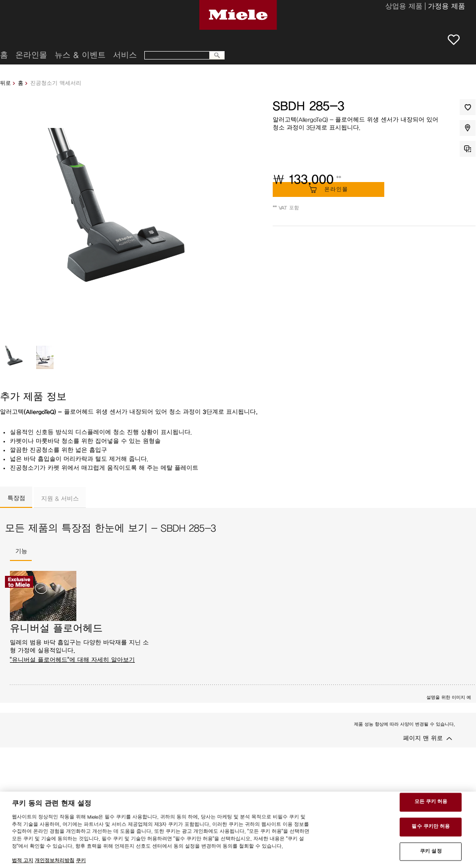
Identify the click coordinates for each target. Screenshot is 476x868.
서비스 (125, 55)
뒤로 (5, 83)
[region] (238, 830)
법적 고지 (23, 861)
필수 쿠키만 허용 (431, 826)
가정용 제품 (446, 7)
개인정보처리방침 (55, 861)
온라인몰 (31, 55)
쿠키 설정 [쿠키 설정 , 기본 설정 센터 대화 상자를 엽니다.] (431, 851)
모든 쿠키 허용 (431, 802)
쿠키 (81, 861)
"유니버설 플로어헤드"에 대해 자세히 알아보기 (72, 660)
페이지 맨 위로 (423, 738)
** (339, 179)
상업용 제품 (404, 7)
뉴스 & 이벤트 (80, 55)
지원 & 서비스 (60, 498)
